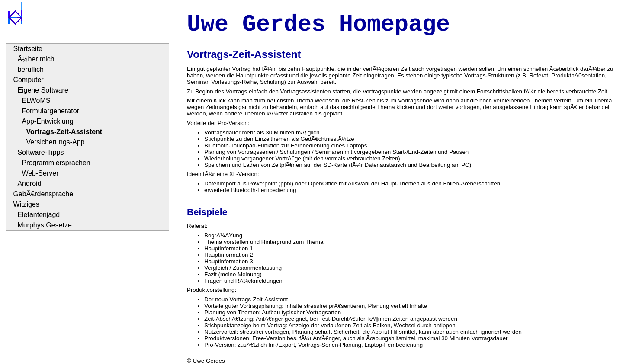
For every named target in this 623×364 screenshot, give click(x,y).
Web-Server (40, 173)
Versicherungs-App (55, 142)
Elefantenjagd (39, 215)
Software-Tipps (40, 152)
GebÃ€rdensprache (43, 194)
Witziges (26, 204)
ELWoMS (36, 101)
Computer (28, 80)
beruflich (30, 69)
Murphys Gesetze (44, 225)
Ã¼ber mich (36, 59)
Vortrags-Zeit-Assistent (64, 132)
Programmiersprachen (56, 163)
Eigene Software (43, 90)
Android (29, 184)
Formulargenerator (50, 111)
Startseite (28, 49)
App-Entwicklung (47, 121)
